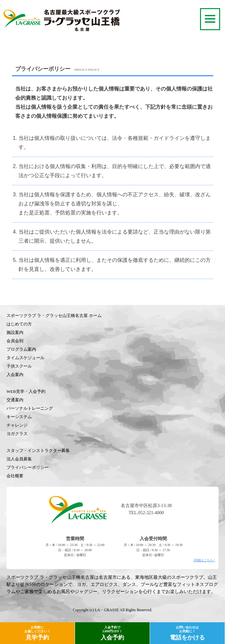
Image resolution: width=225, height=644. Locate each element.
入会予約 (112, 633)
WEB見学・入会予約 (26, 391)
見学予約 (37, 633)
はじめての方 (19, 324)
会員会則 (15, 341)
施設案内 (15, 332)
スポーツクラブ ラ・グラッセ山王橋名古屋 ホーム (54, 316)
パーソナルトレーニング (30, 408)
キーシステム (19, 417)
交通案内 (15, 400)
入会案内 (15, 375)
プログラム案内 (21, 349)
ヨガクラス (17, 434)
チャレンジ (17, 425)
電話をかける (187, 633)
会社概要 (15, 476)
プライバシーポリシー (28, 467)
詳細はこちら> (205, 560)
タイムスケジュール (25, 358)
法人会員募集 (19, 459)
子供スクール (19, 366)
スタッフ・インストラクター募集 (38, 450)
